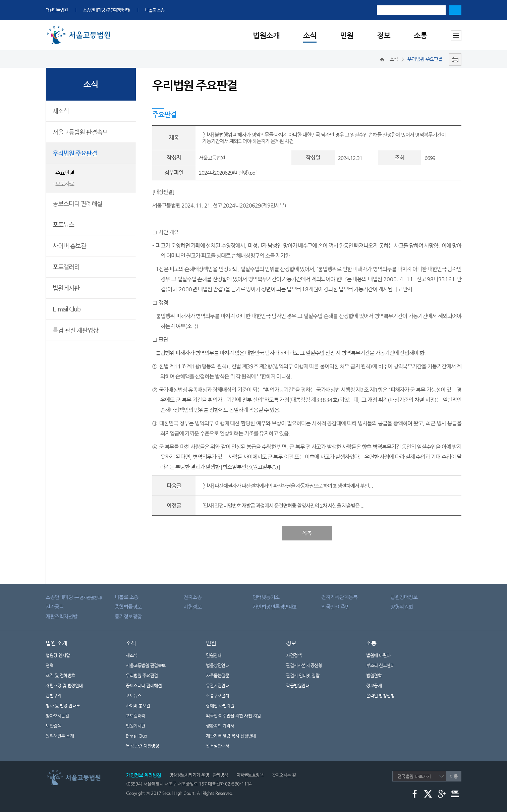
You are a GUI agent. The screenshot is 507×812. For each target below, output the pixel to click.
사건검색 (294, 655)
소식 (310, 35)
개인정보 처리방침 (144, 775)
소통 (420, 35)
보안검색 (53, 726)
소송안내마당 (106, 10)
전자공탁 (55, 607)
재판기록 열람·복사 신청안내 (231, 736)
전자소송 (192, 597)
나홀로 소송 (155, 10)
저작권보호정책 (250, 775)
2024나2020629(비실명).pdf (228, 172)
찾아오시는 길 (284, 775)
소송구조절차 (222, 695)
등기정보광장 (128, 616)
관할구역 (53, 695)
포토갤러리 (66, 267)
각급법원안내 (302, 685)
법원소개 (266, 35)
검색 (455, 10)
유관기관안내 (217, 685)
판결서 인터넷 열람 (307, 675)
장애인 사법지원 (224, 706)
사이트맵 (456, 36)
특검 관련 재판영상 (75, 330)
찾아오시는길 (57, 716)
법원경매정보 (404, 597)
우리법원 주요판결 (75, 153)
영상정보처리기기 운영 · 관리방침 (199, 775)
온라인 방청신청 (380, 695)
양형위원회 (402, 607)
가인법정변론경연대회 (275, 607)
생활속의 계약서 (224, 726)
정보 (384, 35)
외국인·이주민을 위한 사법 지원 (233, 716)
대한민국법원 (57, 10)
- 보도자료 (63, 184)
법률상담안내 (217, 665)
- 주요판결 (63, 173)
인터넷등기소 (266, 597)
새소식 (61, 111)
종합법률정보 (128, 607)
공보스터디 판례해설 (77, 203)
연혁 (49, 665)
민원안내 (214, 655)
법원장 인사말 (58, 655)
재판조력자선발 (62, 616)
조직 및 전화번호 (60, 675)
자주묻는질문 (217, 675)
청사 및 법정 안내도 (63, 706)
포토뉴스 (63, 224)
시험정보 (192, 607)
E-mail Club (67, 309)
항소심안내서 (217, 746)
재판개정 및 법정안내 (64, 685)
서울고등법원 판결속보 (80, 132)
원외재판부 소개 (60, 736)
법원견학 (374, 675)
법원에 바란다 (378, 655)
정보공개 (378, 685)
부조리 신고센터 (380, 665)
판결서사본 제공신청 (308, 665)
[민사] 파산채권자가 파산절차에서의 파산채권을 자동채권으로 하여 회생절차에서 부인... (288, 486)
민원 (347, 35)
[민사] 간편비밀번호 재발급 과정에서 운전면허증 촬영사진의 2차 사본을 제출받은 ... (283, 505)
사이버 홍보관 (69, 246)
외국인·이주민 (335, 607)
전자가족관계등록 (339, 597)
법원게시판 (66, 288)
